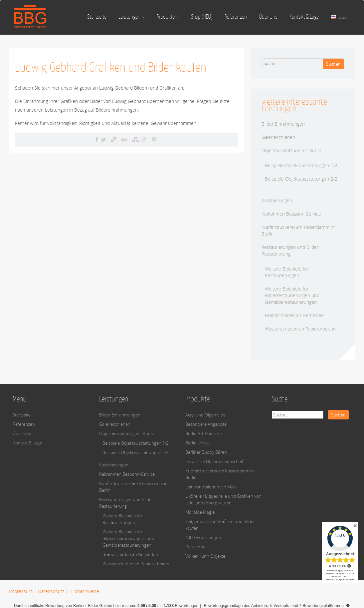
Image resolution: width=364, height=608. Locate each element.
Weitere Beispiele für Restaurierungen (287, 272)
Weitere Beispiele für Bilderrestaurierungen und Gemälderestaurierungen (292, 295)
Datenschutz (51, 591)
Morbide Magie (200, 512)
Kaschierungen (277, 200)
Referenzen (236, 17)
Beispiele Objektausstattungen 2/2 (301, 179)
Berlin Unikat (198, 443)
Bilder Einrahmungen (283, 124)
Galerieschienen (278, 137)
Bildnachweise (84, 591)
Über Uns (268, 17)
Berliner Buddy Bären (206, 452)
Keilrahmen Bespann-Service (291, 214)
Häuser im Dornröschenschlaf (214, 461)
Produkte (168, 17)
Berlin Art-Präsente (204, 433)
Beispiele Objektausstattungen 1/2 (301, 165)
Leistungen (132, 17)
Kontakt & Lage (304, 17)
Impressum (21, 591)
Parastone (195, 547)
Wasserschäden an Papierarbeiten (300, 329)
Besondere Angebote (206, 424)
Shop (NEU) (202, 17)
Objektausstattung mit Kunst (291, 150)
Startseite (97, 17)
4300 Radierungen (203, 537)
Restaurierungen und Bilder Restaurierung (290, 250)
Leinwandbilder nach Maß (211, 487)
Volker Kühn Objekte (205, 556)
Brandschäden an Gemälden (294, 315)
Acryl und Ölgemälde (205, 415)
